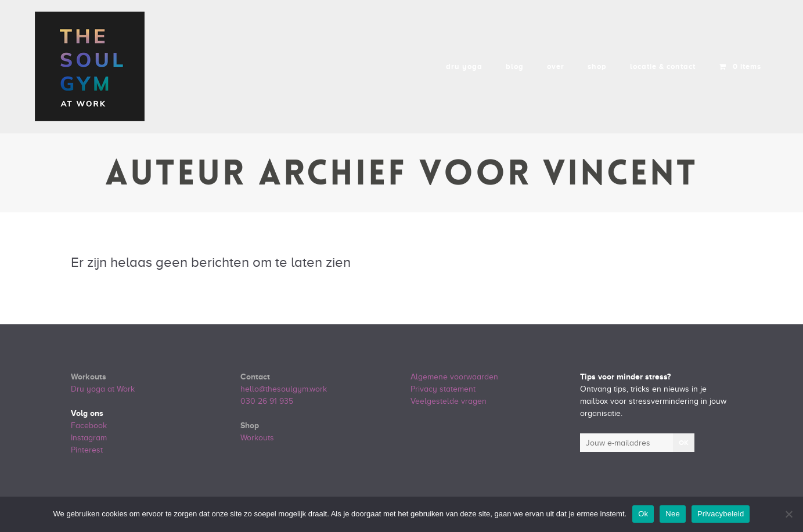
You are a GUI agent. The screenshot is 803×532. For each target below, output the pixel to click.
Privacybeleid (721, 514)
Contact (255, 377)
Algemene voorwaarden (454, 377)
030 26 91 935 (267, 401)
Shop (250, 425)
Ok (643, 514)
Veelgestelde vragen (449, 401)
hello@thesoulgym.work (284, 389)
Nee (673, 514)
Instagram (89, 438)
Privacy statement (443, 389)
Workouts (89, 377)
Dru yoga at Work (103, 389)
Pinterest (87, 450)
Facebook (89, 426)
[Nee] (788, 514)
